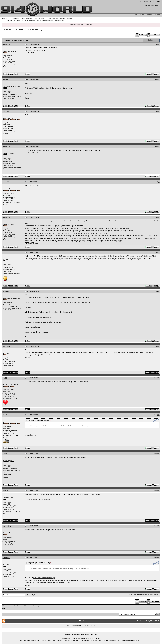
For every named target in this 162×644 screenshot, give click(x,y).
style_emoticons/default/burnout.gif (41, 259)
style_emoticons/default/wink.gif (44, 578)
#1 (159, 44)
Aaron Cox (7, 111)
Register (88, 25)
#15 (158, 558)
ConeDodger (7, 415)
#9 (159, 346)
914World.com (9, 30)
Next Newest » (155, 595)
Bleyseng (6, 454)
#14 (158, 526)
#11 (158, 415)
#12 (158, 454)
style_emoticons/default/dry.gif (50, 256)
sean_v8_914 (7, 526)
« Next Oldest (132, 595)
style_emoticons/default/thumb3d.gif (143, 256)
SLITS (5, 378)
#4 (159, 147)
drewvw (5, 491)
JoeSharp (6, 44)
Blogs (159, 1)
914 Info (153, 1)
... (81, 631)
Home (139, 1)
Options (151, 40)
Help (135, 15)
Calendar (158, 15)
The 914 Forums (22, 30)
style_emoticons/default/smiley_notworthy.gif (126, 259)
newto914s (7, 346)
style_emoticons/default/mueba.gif (69, 259)
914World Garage (36, 30)
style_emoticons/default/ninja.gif (40, 499)
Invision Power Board (73, 626)
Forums (145, 1)
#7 (159, 253)
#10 (158, 378)
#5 (159, 182)
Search (141, 15)
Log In (83, 25)
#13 (158, 491)
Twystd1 (6, 80)
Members (149, 15)
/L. (3, 253)
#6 (159, 217)
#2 (159, 80)
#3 (159, 111)
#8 (159, 291)
